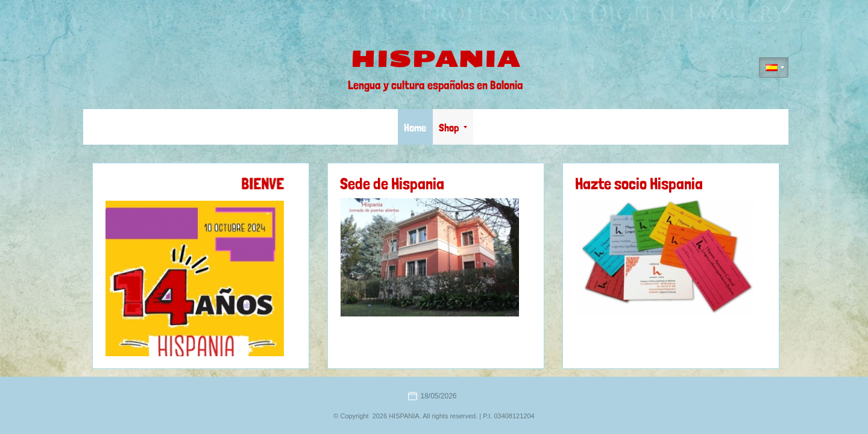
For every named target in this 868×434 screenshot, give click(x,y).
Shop (453, 127)
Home (415, 127)
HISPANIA (436, 59)
